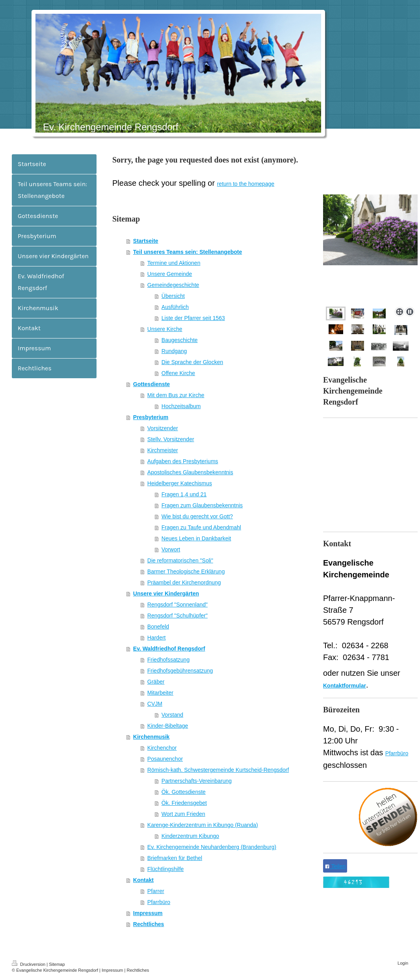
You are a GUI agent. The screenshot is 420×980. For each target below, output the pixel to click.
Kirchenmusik (151, 737)
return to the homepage (246, 184)
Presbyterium (151, 417)
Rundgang (174, 351)
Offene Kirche (178, 373)
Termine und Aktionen (174, 263)
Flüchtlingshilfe (166, 869)
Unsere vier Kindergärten (166, 594)
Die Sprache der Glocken (192, 362)
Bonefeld (158, 627)
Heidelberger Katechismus (180, 483)
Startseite (146, 241)
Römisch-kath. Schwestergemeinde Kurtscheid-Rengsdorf (218, 770)
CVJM (155, 704)
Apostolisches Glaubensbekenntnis (190, 472)
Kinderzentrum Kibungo (190, 836)
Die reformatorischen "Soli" (180, 560)
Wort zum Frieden (183, 814)
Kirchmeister (163, 450)
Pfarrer (156, 891)
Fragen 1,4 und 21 (184, 494)
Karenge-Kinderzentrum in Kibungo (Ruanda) (203, 825)
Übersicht (173, 296)
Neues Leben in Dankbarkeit (196, 538)
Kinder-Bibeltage (168, 726)
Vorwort (171, 549)
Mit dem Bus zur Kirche (176, 395)
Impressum (148, 913)
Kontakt (143, 880)
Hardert (157, 638)
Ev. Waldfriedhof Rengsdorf (169, 649)
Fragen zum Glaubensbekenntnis (202, 505)
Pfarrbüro (159, 902)
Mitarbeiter (160, 693)
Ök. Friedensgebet (184, 803)
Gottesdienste (151, 384)
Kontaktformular (345, 686)
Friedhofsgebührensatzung (180, 671)
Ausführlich (175, 307)
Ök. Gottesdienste (184, 792)
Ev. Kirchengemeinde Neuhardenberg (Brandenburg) (212, 847)
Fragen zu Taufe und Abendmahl (201, 527)
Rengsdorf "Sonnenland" (177, 605)
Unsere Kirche (165, 329)
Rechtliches (149, 924)
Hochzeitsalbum (181, 406)
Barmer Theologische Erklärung (186, 571)
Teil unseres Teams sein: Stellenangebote (188, 252)
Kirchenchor (162, 748)
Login (403, 963)
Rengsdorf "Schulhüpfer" (177, 616)
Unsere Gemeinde (170, 274)
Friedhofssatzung (168, 660)
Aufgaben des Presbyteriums (183, 461)
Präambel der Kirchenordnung (184, 582)
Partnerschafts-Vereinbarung (197, 781)
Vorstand (172, 715)
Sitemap (57, 964)
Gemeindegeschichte (173, 285)
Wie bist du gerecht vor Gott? (197, 516)
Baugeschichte (180, 340)
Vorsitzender (163, 428)
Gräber (156, 682)
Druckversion (29, 964)
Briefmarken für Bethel (175, 858)
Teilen (335, 866)
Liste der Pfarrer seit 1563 (193, 318)
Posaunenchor (165, 759)
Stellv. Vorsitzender (171, 439)
